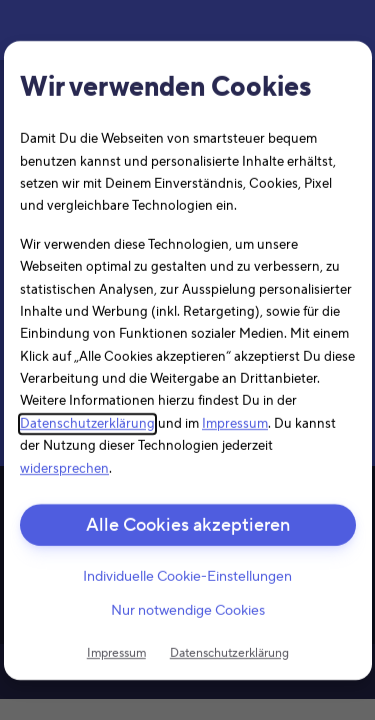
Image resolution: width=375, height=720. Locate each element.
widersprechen (64, 468)
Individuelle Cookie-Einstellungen (187, 577)
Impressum (235, 424)
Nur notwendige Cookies (188, 611)
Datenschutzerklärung (87, 424)
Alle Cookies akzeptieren (188, 525)
